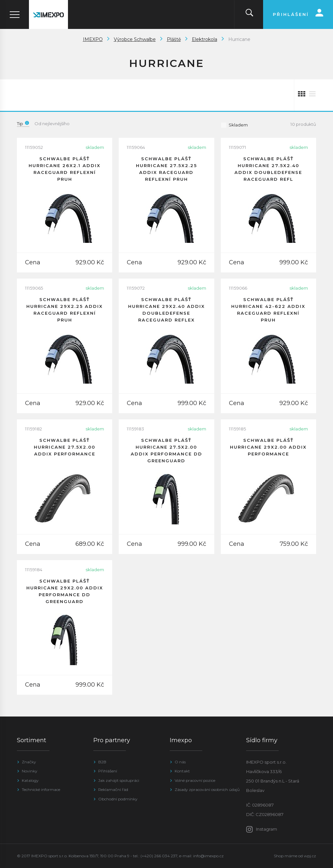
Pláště (174, 39)
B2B (102, 762)
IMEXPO (93, 39)
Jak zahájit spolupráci (119, 780)
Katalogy (30, 780)
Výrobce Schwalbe (135, 39)
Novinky (30, 771)
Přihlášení (108, 771)
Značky (29, 762)
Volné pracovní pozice (195, 780)
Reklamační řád (113, 789)
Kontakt (182, 771)
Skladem (234, 125)
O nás (180, 762)
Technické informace (41, 789)
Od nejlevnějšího (52, 124)
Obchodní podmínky (118, 799)
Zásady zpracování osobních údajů (207, 789)
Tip (23, 124)
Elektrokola (205, 39)
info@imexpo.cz (208, 856)
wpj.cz (310, 856)
